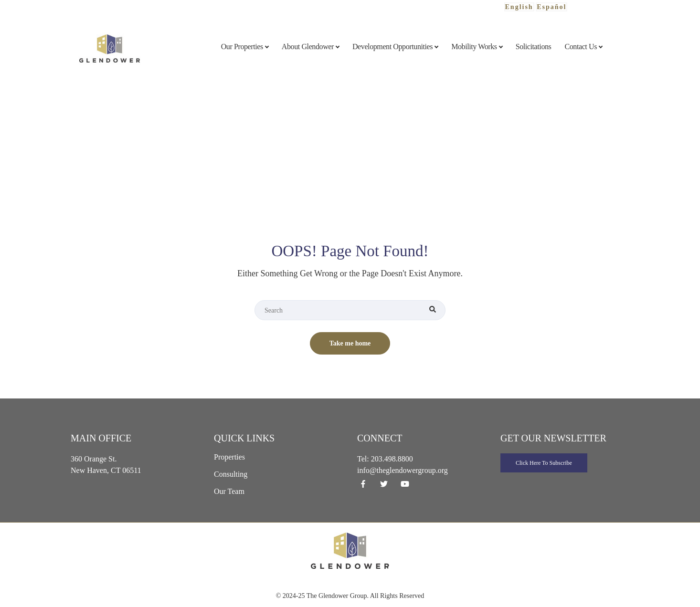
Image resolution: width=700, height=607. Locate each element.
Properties (229, 457)
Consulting (231, 474)
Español (552, 7)
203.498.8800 (392, 459)
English (519, 7)
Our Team (229, 491)
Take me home (350, 343)
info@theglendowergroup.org (403, 470)
